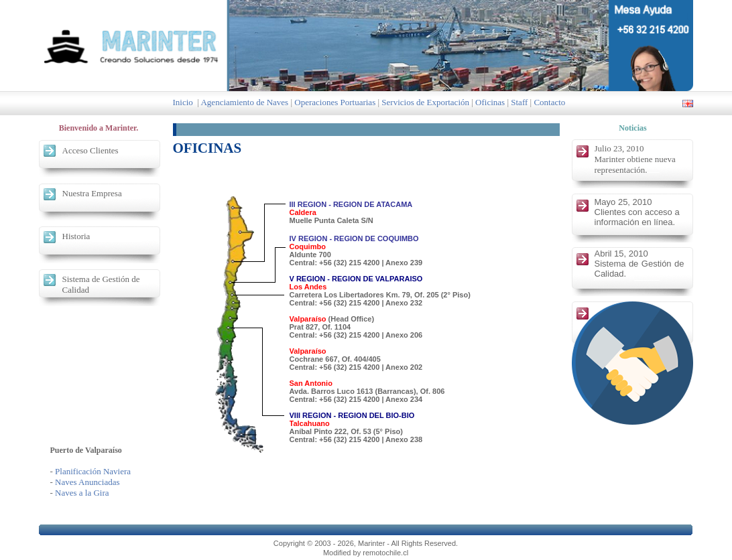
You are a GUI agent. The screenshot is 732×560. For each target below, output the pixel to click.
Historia (76, 236)
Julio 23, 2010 (619, 148)
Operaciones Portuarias (335, 102)
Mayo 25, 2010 (623, 202)
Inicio (183, 102)
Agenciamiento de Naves (244, 102)
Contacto (549, 102)
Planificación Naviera (93, 471)
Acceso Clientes (90, 150)
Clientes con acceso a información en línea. (637, 217)
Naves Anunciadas (87, 482)
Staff (519, 102)
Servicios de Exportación (425, 102)
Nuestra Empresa (92, 193)
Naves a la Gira (82, 493)
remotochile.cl (385, 553)
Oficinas (490, 102)
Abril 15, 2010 (621, 254)
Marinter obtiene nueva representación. (635, 164)
